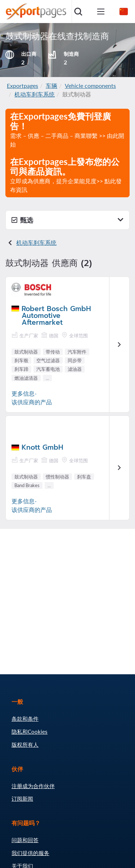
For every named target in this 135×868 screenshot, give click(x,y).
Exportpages (22, 86)
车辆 (51, 86)
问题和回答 (25, 840)
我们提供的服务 (30, 853)
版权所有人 (25, 745)
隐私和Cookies (30, 732)
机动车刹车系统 (35, 94)
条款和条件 (25, 719)
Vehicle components (90, 86)
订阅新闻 (22, 799)
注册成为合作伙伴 (33, 786)
